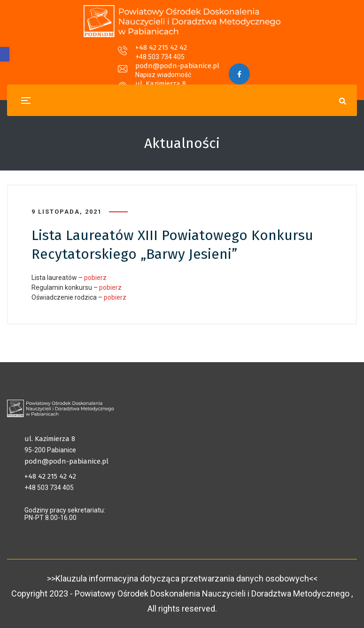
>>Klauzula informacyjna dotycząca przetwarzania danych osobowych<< (182, 578)
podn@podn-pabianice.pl (177, 54)
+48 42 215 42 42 (81, 54)
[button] (5, 54)
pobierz (95, 278)
